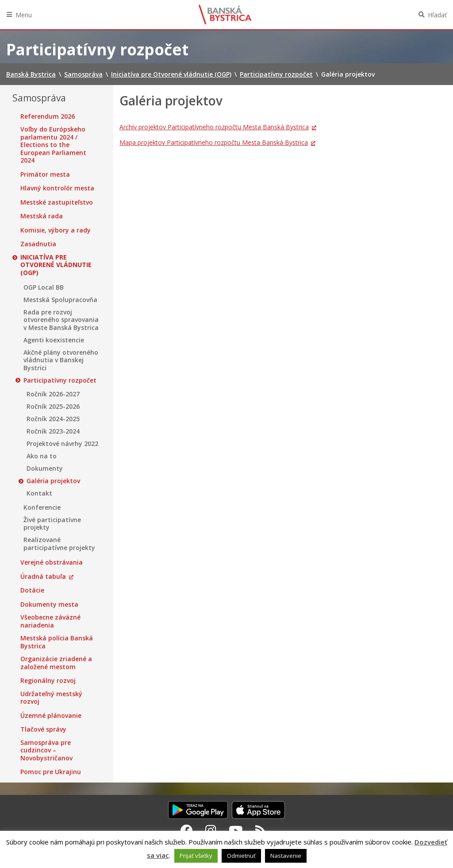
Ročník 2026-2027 (53, 394)
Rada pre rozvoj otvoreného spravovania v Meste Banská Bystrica (61, 320)
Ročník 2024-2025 (53, 419)
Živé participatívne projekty (52, 524)
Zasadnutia (38, 244)
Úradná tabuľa (43, 577)
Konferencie (42, 508)
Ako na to (42, 456)
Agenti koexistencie (54, 340)
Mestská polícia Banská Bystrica (57, 642)
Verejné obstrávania (52, 562)
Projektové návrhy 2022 (62, 444)
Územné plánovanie (51, 716)
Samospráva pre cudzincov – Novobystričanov (46, 750)
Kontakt (39, 493)
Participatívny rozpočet (60, 380)
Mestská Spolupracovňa (60, 300)
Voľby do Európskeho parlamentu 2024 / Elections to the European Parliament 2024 (53, 145)
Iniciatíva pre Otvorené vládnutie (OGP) (56, 265)
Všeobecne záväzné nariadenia (50, 621)
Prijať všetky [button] (196, 856)
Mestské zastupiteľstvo (57, 202)
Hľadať (437, 15)
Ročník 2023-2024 (53, 431)
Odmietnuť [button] (241, 856)
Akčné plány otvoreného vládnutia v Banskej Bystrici (61, 360)
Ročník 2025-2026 (53, 407)
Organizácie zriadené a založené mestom (56, 663)
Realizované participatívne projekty (59, 544)
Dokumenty (45, 469)
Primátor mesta (45, 174)
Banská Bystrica (225, 15)
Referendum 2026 (48, 116)
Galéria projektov (53, 481)
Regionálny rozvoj (48, 681)
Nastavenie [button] (286, 856)
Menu (24, 15)
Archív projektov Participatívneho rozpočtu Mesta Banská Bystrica (214, 127)
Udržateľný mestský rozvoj (51, 698)
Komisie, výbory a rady (56, 230)
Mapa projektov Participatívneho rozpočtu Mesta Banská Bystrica (214, 142)
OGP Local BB (44, 287)
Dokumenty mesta (49, 604)
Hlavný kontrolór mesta (57, 188)
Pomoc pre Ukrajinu (51, 772)
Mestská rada (42, 216)
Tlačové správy (43, 729)
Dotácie (32, 590)
